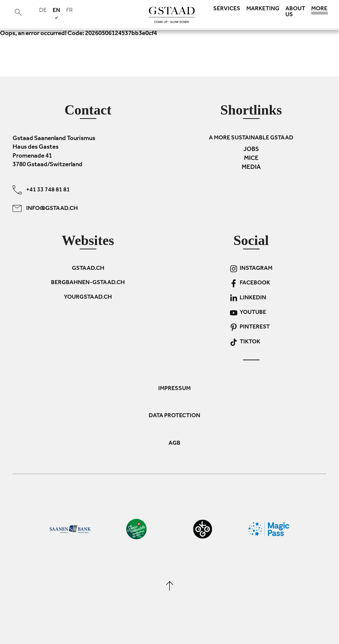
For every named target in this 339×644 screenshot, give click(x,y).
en (56, 13)
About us (295, 12)
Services (227, 9)
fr (70, 11)
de (43, 11)
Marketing (263, 9)
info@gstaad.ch (45, 208)
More (319, 11)
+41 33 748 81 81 (41, 190)
